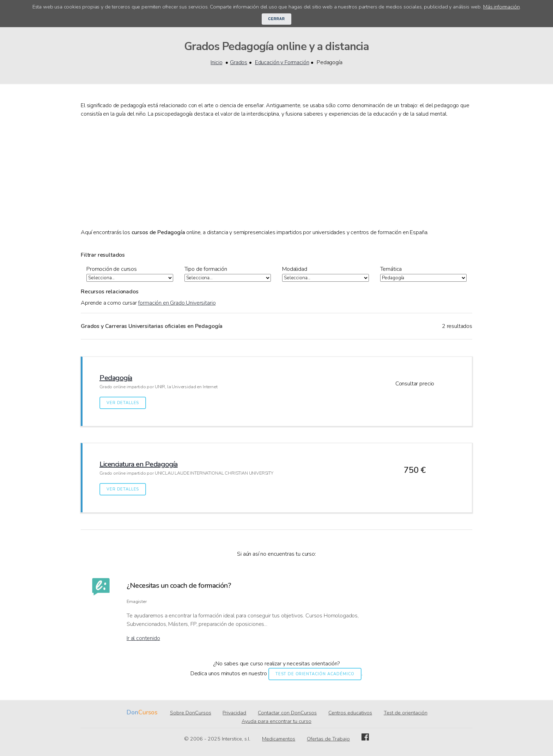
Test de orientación (406, 713)
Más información (502, 7)
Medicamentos (279, 739)
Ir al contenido (143, 639)
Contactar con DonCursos (287, 713)
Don (132, 713)
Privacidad (234, 713)
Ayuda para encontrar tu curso (276, 721)
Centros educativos (350, 713)
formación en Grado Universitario (177, 303)
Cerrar (276, 19)
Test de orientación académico (315, 674)
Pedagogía (116, 378)
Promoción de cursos (112, 269)
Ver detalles (123, 403)
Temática (391, 269)
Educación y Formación (282, 62)
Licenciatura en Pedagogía (139, 465)
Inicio (216, 62)
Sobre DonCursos (191, 713)
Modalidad (295, 269)
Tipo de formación (206, 269)
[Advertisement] (276, 173)
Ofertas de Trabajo (328, 739)
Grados (239, 62)
